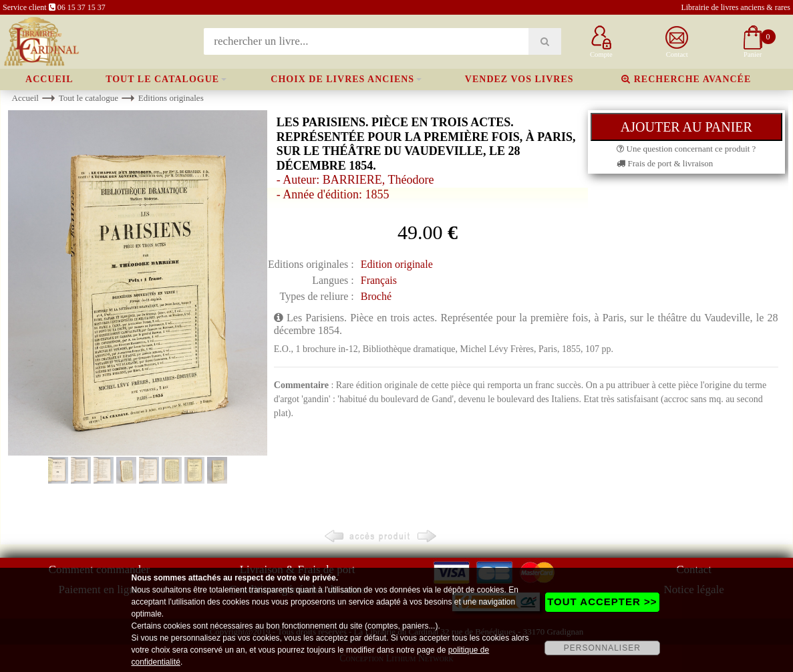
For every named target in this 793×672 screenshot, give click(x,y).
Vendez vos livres (519, 79)
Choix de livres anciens (342, 79)
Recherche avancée (686, 79)
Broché (376, 296)
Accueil (49, 79)
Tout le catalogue (162, 79)
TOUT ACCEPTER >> (602, 602)
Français (379, 280)
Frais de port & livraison (665, 163)
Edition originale (397, 264)
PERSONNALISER (602, 648)
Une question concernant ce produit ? (686, 149)
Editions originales (171, 98)
